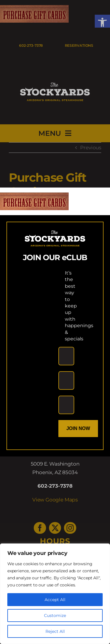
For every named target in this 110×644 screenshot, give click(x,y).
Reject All (55, 631)
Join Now (78, 428)
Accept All (55, 600)
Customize (55, 615)
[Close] (100, 197)
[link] (34, 197)
